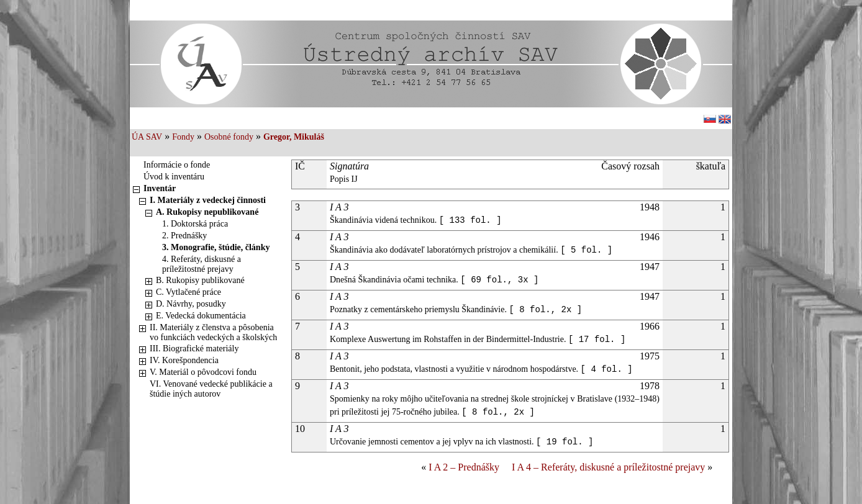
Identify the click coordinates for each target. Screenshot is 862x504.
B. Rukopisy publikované (200, 280)
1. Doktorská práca (195, 224)
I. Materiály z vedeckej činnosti (208, 200)
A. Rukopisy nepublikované (207, 212)
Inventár (160, 188)
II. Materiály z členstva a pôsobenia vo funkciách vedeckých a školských (213, 332)
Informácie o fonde (177, 165)
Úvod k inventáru (174, 177)
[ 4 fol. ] (607, 369)
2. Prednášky (184, 236)
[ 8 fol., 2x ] (545, 310)
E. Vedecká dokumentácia (201, 316)
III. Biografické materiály (194, 349)
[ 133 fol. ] (470, 220)
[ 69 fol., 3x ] (499, 280)
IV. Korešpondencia (184, 360)
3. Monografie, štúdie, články (216, 247)
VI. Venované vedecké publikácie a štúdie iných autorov (211, 389)
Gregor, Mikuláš (294, 137)
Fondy (183, 137)
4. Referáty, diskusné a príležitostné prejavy (202, 264)
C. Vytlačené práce (188, 292)
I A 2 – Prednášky (464, 467)
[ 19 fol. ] (565, 442)
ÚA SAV (147, 137)
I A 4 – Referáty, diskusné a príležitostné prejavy (608, 467)
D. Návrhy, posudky (191, 304)
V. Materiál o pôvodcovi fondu (203, 372)
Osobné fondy (229, 137)
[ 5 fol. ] (586, 250)
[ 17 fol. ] (597, 340)
